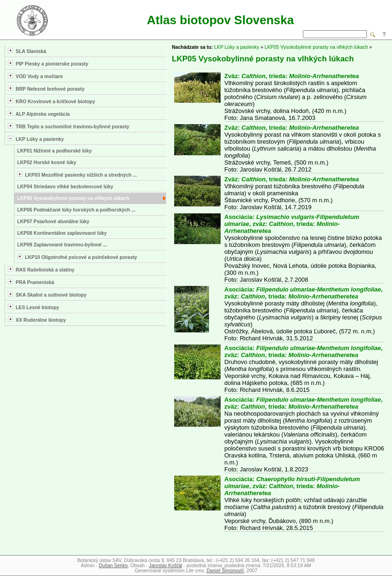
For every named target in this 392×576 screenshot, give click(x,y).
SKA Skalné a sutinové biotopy (47, 295)
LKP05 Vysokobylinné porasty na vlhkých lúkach (73, 198)
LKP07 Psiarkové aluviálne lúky (53, 222)
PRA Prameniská (31, 282)
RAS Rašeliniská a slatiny (41, 269)
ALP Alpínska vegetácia (39, 114)
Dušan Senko (113, 566)
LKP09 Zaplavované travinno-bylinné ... (62, 245)
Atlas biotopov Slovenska (220, 20)
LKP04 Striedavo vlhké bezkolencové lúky (65, 187)
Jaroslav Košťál (166, 566)
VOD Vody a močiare (35, 76)
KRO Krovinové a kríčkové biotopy (52, 101)
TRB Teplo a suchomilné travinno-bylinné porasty (69, 126)
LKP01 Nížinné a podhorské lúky (55, 151)
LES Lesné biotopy (33, 307)
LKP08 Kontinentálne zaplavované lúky (62, 233)
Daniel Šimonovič (225, 571)
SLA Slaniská (27, 51)
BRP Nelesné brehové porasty (46, 89)
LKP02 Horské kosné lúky (47, 162)
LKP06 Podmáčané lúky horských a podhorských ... (76, 210)
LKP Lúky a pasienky (36, 139)
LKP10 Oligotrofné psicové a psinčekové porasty (77, 257)
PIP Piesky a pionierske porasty (48, 63)
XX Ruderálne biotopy (37, 320)
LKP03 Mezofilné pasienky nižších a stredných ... (77, 175)
